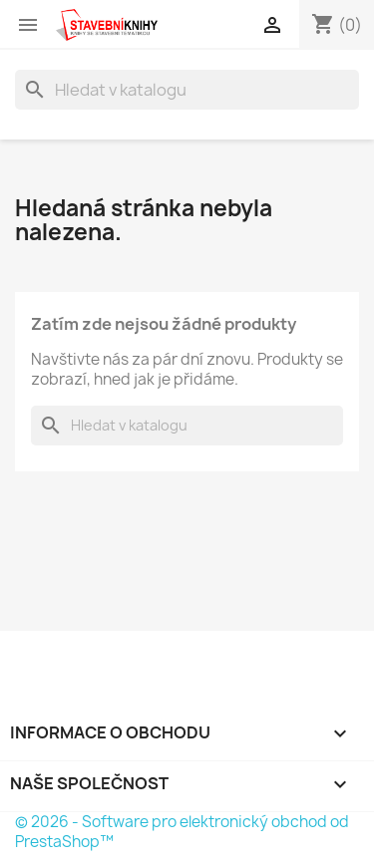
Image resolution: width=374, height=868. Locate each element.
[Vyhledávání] (187, 90)
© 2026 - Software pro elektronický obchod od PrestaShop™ (182, 832)
